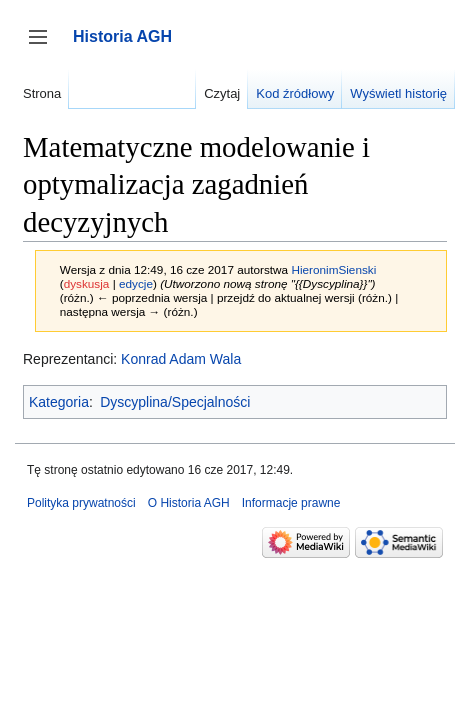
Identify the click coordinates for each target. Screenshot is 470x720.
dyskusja (87, 283)
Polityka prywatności (81, 503)
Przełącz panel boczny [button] (44, 46)
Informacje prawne (291, 503)
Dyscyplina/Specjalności (175, 402)
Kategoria (59, 402)
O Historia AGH (189, 503)
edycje (136, 283)
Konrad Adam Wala (181, 359)
